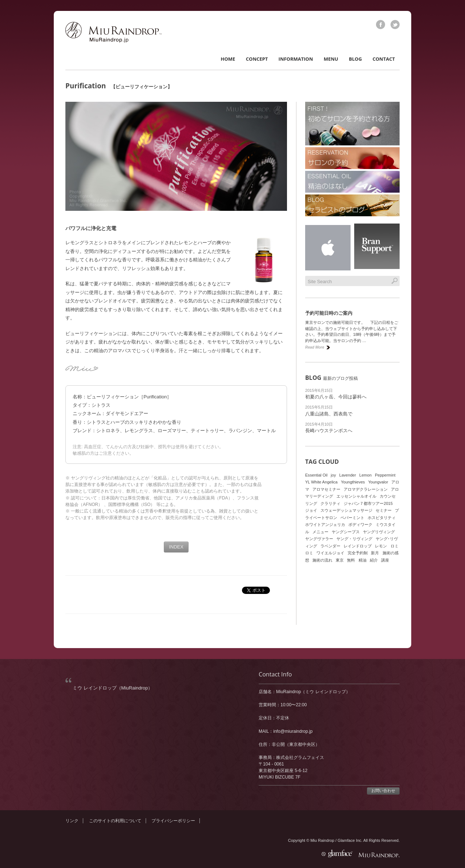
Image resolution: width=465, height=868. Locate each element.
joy (333, 475)
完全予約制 (358, 553)
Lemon (365, 475)
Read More (315, 347)
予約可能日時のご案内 (329, 313)
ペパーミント (352, 518)
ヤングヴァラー (319, 539)
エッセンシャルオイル (356, 496)
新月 (375, 553)
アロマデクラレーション (366, 489)
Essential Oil (316, 475)
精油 (363, 560)
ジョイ (311, 510)
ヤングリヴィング (379, 532)
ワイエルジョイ (330, 553)
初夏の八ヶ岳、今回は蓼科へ (336, 397)
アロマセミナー (326, 489)
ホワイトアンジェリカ (325, 525)
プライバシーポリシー (173, 821)
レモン (381, 546)
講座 (385, 560)
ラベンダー (330, 546)
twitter (395, 25)
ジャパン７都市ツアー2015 (368, 503)
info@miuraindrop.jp (293, 731)
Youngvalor (378, 482)
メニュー (320, 532)
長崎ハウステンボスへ (329, 431)
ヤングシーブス (346, 532)
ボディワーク (360, 525)
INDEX (176, 547)
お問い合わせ (383, 791)
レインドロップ (358, 546)
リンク (72, 821)
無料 (351, 560)
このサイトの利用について (115, 821)
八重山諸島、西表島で (329, 414)
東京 (340, 560)
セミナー (384, 510)
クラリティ (330, 503)
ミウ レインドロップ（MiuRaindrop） (113, 688)
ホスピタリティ (382, 518)
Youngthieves (353, 482)
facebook (381, 25)
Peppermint (385, 475)
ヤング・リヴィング (354, 539)
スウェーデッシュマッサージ (346, 510)
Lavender (348, 475)
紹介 (374, 560)
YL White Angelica (321, 482)
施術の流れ (322, 560)
